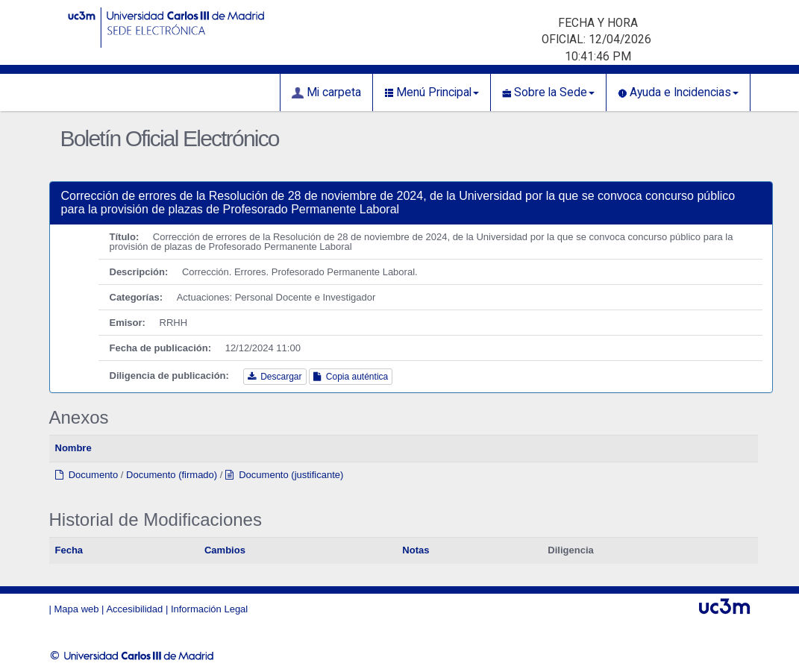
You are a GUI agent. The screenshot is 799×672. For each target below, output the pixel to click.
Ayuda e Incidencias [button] (678, 92)
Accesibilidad (134, 609)
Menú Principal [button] (432, 92)
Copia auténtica (351, 377)
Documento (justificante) (284, 475)
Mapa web (77, 609)
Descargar (275, 377)
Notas (416, 550)
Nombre (73, 448)
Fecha (69, 550)
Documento (87, 475)
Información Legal (209, 609)
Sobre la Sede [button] (548, 92)
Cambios (225, 550)
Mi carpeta (326, 92)
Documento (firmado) (172, 475)
